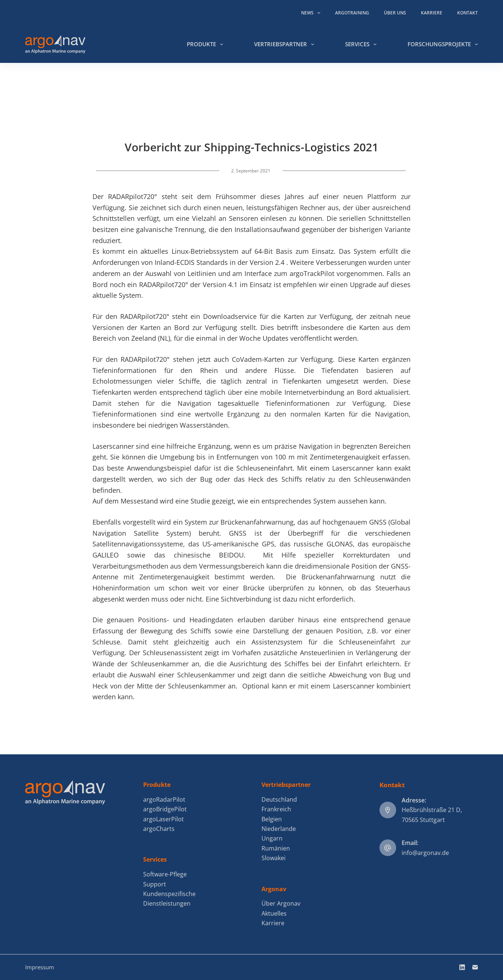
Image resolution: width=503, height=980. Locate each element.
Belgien (272, 819)
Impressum (40, 967)
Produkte (206, 44)
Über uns (395, 13)
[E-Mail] (475, 967)
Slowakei (274, 858)
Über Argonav (281, 903)
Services (362, 44)
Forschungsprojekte (443, 44)
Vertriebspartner (286, 44)
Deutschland (279, 799)
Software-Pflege (165, 874)
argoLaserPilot (163, 819)
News (312, 13)
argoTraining (352, 13)
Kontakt (467, 13)
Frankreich (276, 809)
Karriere (432, 13)
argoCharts (159, 829)
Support (155, 884)
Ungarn (272, 838)
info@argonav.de (425, 853)
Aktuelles (274, 913)
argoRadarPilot (164, 799)
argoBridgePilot (165, 809)
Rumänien (276, 848)
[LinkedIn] (462, 967)
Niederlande (279, 829)
